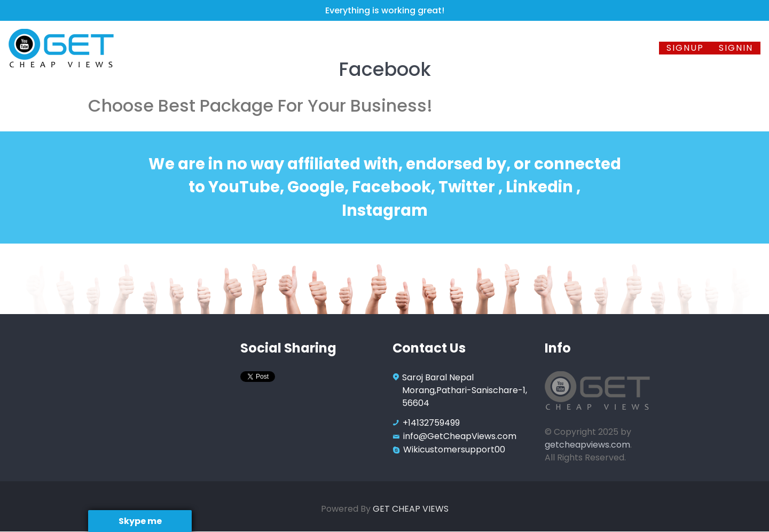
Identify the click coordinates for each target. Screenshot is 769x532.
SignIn (736, 48)
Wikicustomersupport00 (454, 449)
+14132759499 (431, 423)
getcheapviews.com (587, 445)
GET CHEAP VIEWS (411, 509)
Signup (685, 48)
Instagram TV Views (509, 48)
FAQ (586, 48)
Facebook (283, 48)
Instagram (415, 48)
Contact (630, 48)
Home (168, 48)
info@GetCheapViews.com (460, 436)
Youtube (217, 48)
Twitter (348, 48)
